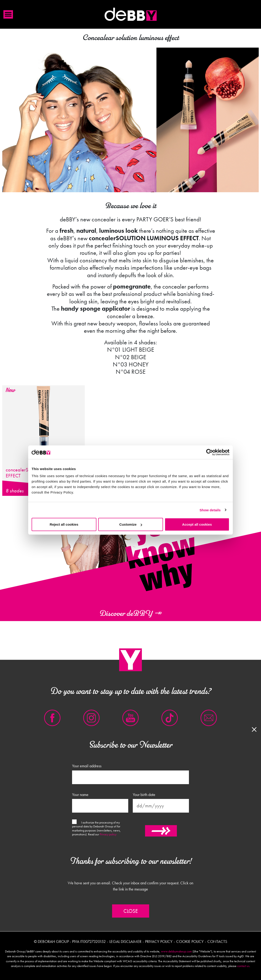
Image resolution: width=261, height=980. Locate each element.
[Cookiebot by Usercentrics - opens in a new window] (210, 452)
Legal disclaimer (125, 941)
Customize (131, 524)
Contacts (217, 941)
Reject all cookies (64, 524)
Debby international (130, 14)
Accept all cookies (197, 524)
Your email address (87, 766)
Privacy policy (108, 834)
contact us (243, 966)
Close (131, 911)
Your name (80, 795)
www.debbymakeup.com (176, 951)
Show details (210, 510)
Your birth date (144, 795)
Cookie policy (190, 941)
